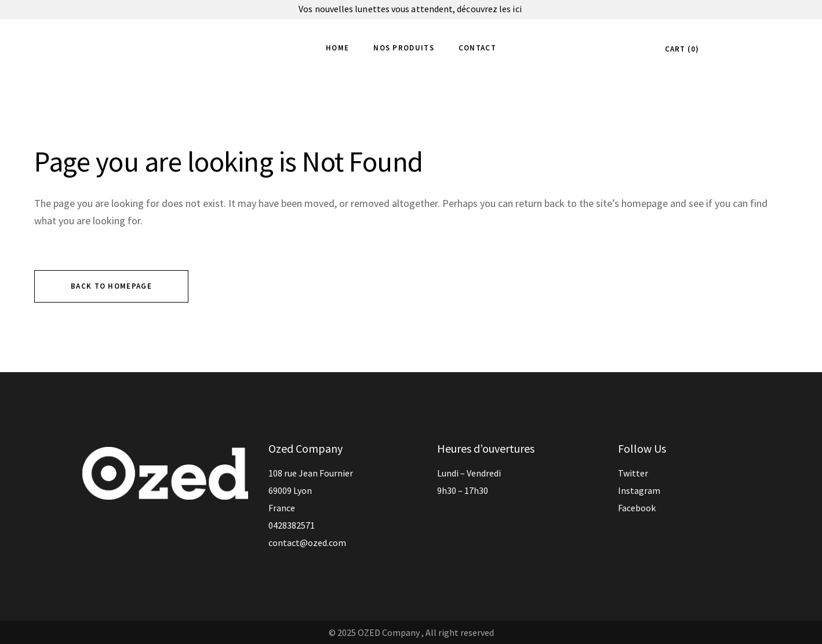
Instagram (639, 490)
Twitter (633, 473)
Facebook (637, 508)
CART (680, 49)
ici (518, 9)
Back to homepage (111, 286)
